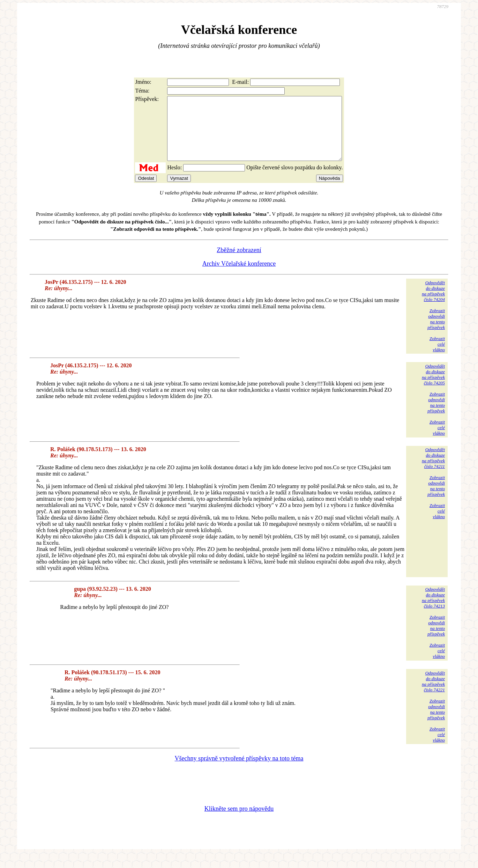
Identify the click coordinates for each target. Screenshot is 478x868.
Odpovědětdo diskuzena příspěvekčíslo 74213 (433, 610)
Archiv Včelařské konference (239, 276)
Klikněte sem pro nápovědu (239, 821)
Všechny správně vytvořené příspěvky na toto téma (239, 771)
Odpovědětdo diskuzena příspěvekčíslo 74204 (433, 304)
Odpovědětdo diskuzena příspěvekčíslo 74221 (433, 694)
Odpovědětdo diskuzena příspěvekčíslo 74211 (433, 470)
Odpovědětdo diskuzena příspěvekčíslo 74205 (433, 387)
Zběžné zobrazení (239, 263)
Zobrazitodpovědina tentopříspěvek (436, 332)
